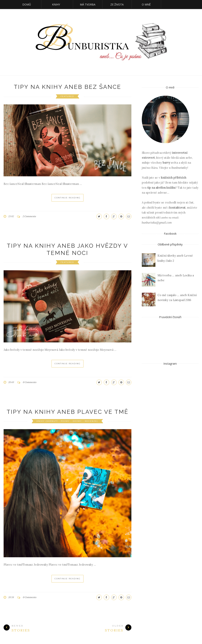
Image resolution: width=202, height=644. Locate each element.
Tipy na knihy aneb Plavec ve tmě (67, 412)
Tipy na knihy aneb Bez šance (67, 87)
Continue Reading (67, 198)
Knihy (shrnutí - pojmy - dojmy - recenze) (67, 421)
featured (67, 96)
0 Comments (30, 382)
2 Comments (29, 216)
